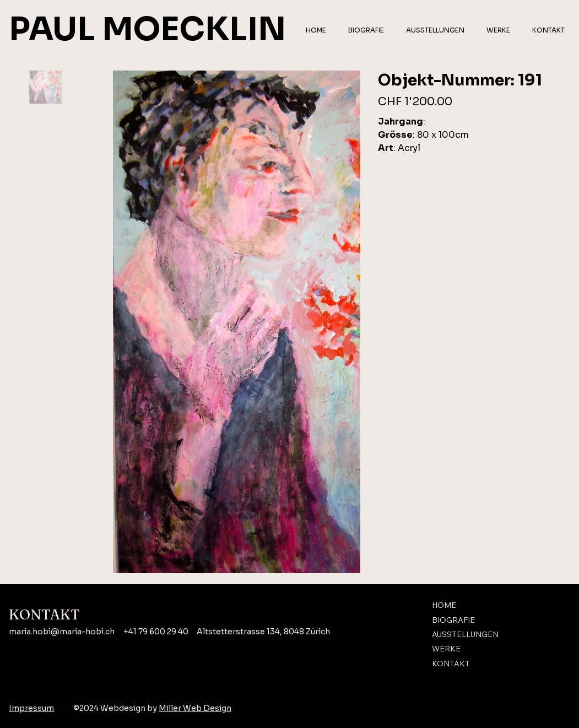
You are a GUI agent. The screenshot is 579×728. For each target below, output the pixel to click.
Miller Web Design (195, 708)
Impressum (31, 708)
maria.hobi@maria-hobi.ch (62, 632)
